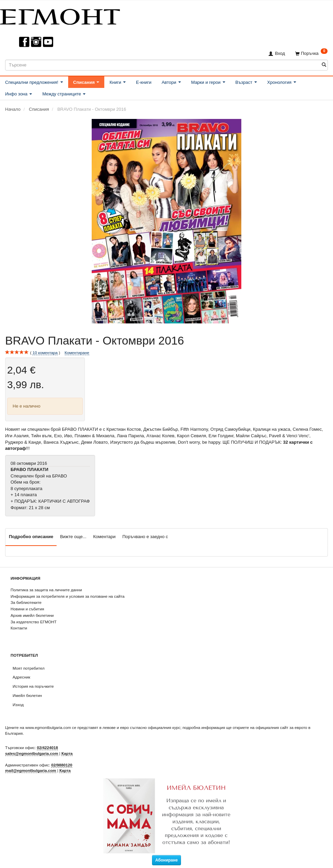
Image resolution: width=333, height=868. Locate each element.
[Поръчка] (311, 53)
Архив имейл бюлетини (32, 615)
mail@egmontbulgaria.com (31, 770)
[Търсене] (324, 65)
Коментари (104, 537)
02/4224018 (47, 748)
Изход (18, 705)
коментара (45, 353)
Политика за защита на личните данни (46, 590)
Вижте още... (73, 537)
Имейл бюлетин (27, 695)
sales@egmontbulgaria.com (32, 753)
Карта (67, 753)
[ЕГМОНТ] (60, 16)
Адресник (21, 677)
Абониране (167, 860)
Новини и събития (27, 609)
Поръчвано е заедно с (145, 537)
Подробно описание (31, 537)
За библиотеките (26, 602)
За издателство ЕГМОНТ (34, 622)
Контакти (19, 628)
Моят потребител (28, 668)
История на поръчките (33, 686)
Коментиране (77, 353)
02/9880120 (62, 765)
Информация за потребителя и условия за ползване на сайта (67, 596)
